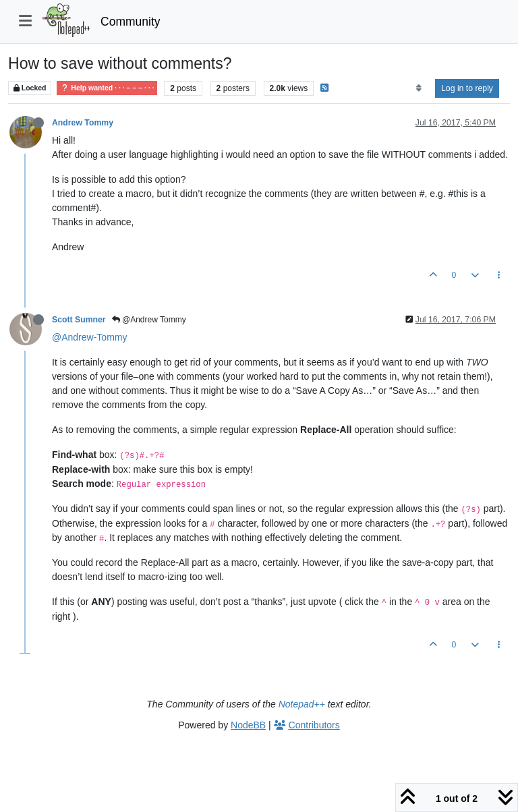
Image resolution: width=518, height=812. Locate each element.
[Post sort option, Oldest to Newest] (419, 88)
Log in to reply (467, 88)
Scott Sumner (79, 320)
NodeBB (248, 725)
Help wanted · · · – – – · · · (107, 88)
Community (131, 22)
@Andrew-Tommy (89, 337)
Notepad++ (302, 704)
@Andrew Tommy (149, 320)
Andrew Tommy (83, 123)
